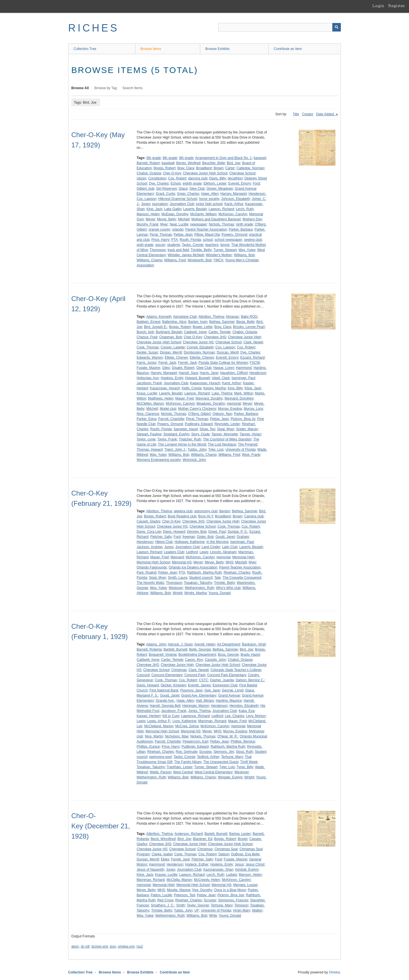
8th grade (170, 158)
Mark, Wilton (244, 393)
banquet (260, 158)
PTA (174, 240)
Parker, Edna (146, 419)
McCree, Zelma (187, 726)
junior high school (209, 204)
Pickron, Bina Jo (243, 419)
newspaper (199, 224)
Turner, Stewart (225, 250)
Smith (180, 905)
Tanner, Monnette (225, 434)
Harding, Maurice (229, 701)
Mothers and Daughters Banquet (216, 219)
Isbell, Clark (221, 378)
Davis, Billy (218, 178)
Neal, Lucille (179, 224)
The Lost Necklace (222, 444)
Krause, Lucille (166, 875)
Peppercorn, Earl (195, 741)
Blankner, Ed (203, 839)
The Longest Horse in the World (182, 444)
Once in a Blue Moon (230, 890)
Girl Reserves (167, 189)
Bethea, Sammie (222, 322)
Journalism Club (182, 204)
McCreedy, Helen (207, 880)
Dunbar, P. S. (238, 532)
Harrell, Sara (188, 373)
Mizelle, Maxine (179, 890)
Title (296, 114)
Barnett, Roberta (149, 649)
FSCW (255, 363)
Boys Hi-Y (206, 516)
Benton (225, 511)
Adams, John (156, 644)
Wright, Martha (195, 593)
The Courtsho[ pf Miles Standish (227, 439)
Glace (183, 189)
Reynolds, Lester (227, 424)
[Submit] (337, 27)
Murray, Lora (253, 409)
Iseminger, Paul (243, 378)
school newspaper (229, 240)
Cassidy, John (215, 660)
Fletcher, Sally (161, 537)
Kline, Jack (253, 388)
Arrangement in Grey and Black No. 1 (223, 158)
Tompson (241, 905)
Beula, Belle (245, 322)
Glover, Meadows (220, 189)
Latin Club (230, 547)
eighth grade (192, 183)
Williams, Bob (244, 255)
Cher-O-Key (172, 173)
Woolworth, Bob (200, 260)
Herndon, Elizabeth (244, 706)
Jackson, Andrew (150, 547)
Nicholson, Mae (177, 736)
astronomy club (206, 511)
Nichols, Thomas (221, 224)
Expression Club (225, 685)
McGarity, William (203, 214)
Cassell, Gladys (148, 521)
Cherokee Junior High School (205, 173)
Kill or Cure (171, 716)
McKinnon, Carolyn (233, 214)
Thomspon (174, 583)
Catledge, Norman (250, 168)
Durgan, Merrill (148, 859)
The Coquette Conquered (242, 578)
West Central (183, 772)
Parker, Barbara (241, 229)
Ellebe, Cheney (176, 358)
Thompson (158, 250)
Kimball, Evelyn (247, 870)
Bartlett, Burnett (175, 649)
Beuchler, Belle (214, 163)
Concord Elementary (167, 675)
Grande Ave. (165, 701)
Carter (230, 168)
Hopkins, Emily (172, 378)
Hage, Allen (210, 194)
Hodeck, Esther (197, 864)
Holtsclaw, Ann (148, 378)
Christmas (179, 670)
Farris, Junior (147, 363)
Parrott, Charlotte (171, 419)
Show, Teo (207, 429)
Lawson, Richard (221, 209)
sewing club (253, 240)
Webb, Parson (160, 772)
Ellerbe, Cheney (202, 358)
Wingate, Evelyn (230, 777)
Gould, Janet (225, 537)
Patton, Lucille (161, 895)
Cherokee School (242, 173)
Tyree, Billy (245, 767)
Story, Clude (200, 434)
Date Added (325, 114)
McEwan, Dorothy (175, 214)
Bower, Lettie (202, 327)
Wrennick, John (194, 460)
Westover (176, 588)
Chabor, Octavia (245, 332)
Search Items (132, 88)
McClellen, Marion (150, 404)
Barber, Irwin (198, 322)
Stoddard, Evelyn (176, 434)
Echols (176, 183)
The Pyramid (248, 444)
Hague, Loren (224, 368)
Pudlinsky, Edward (199, 424)
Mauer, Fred (184, 398)
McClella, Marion (179, 880)
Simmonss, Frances (233, 900)
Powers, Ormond (234, 235)
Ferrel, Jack (167, 363)
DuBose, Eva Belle (245, 854)
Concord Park (195, 675)
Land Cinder (211, 547)
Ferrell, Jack (187, 363)
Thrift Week (249, 762)
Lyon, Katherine (185, 721)
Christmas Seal (226, 849)
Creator (308, 114)
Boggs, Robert (165, 168)
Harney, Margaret (233, 194)
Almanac (232, 317)
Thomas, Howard (150, 450)
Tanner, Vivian (250, 434)
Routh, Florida (190, 240)
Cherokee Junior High (245, 337)
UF (197, 910)
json (113, 946)
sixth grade (145, 245)
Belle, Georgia (200, 649)
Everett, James (199, 685)
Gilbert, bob (145, 189)
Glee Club (197, 189)
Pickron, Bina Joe (230, 895)
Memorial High (243, 557)
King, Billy (235, 388)
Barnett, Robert (148, 163)
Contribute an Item (288, 49)
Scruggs (205, 752)
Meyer (150, 219)
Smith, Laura (178, 578)
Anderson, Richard (188, 834)
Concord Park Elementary (227, 675)
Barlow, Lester (240, 834)
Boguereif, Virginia (163, 655)
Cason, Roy (194, 660)
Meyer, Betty (167, 219)
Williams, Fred (175, 260)
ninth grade (245, 224)
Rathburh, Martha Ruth (204, 572)
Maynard (177, 557)
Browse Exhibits (217, 49)
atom (75, 946)
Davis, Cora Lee (149, 532)
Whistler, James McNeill (186, 255)
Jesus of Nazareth (150, 870)
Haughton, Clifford (234, 373)
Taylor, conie (146, 439)
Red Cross (165, 900)
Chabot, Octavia (149, 173)
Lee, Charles (235, 716)
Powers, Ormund (170, 424)
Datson (224, 854)
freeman (189, 537)
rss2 (140, 946)
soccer (160, 245)
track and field (178, 250)
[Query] (279, 27)
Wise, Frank (251, 455)
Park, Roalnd (146, 572)
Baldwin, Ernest (148, 322)
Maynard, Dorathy (209, 398)
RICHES (94, 28)
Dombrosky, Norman (199, 352)
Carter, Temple (220, 332)
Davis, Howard (174, 532)
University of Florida (241, 450)
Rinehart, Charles (237, 572)
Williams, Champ (149, 260)
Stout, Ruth (245, 752)
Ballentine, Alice (174, 322)
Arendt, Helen (205, 644)
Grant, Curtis (165, 194)
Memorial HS (182, 562)
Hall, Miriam (205, 701)
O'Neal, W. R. (228, 736)
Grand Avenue (229, 695)
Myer (164, 224)
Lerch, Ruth (245, 209)
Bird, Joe (234, 163)
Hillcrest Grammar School (178, 199)
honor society (209, 199)
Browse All (80, 88)
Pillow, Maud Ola (207, 235)
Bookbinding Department (197, 655)
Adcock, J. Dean (180, 644)
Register (397, 6)
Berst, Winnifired (163, 839)
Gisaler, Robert (183, 368)
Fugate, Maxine (148, 368)
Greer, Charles (188, 194)
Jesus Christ (255, 864)
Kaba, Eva (246, 711)
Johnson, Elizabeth (235, 199)
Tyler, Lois (216, 450)
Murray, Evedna (230, 409)
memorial (234, 404)
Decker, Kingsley (173, 685)
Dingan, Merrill (171, 352)
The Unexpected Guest (221, 762)
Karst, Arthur (234, 204)
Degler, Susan (147, 352)
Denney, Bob (197, 532)
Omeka (334, 972)
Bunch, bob (145, 332)
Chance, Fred (147, 337)
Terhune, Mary (232, 757)
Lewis (204, 552)
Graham (243, 537)
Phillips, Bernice (243, 741)
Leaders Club (174, 552)
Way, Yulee (247, 250)
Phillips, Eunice (148, 747)
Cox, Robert (177, 178)
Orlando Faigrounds (152, 567)
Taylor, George (198, 905)
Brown (218, 168)
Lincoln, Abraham (223, 552)
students (173, 245)
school (208, 240)
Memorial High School (153, 562)
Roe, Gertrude (186, 752)
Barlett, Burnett (216, 834)
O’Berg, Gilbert (199, 414)
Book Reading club (182, 516)
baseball (168, 163)
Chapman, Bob (170, 337)
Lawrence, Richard (195, 716)
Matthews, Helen (161, 398)
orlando (178, 229)
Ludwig (231, 875)
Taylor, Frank (167, 439)
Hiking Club (164, 542)
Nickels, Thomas (203, 736)
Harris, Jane (209, 373)
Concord (143, 675)
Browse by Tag (106, 88)
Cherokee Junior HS (198, 342)
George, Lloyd (232, 690)
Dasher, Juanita (222, 680)
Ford (256, 183)
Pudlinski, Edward (195, 747)
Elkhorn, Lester (215, 183)
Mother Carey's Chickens (197, 409)
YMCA (218, 260)
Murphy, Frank (147, 224)
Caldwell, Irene (195, 332)
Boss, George (228, 655)
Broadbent (204, 168)
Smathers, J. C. (163, 905)
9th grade (186, 158)
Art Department (229, 644)
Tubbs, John (197, 450)
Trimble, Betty (201, 250)
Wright (178, 593)
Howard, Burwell (198, 378)
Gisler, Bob (205, 537)
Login (378, 6)
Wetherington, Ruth (200, 588)
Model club (168, 409)
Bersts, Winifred (188, 163)
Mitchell (184, 219)
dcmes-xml (100, 946)
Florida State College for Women (223, 363)
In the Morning (217, 542)
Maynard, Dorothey (239, 398)
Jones (146, 204)
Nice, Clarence (148, 414)
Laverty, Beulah (195, 209)
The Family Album (188, 762)
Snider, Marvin (247, 429)
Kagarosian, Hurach (205, 383)
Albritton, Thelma (211, 317)
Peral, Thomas (161, 235)
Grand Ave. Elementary (199, 695)
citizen (141, 178)
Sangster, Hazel (186, 429)
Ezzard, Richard (252, 358)
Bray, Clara (186, 168)
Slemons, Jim (224, 752)
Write (213, 916)
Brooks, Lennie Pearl (249, 327)
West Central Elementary (213, 772)
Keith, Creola (192, 388)
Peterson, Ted (184, 895)
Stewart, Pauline (149, 434)
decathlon (235, 178)
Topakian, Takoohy (198, 583)
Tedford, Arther (208, 757)
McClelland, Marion (159, 726)
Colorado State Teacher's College (236, 670)
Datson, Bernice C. (250, 680)
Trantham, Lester (180, 767)
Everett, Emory (240, 183)
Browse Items (151, 49)
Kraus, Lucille (147, 393)
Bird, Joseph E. (156, 327)
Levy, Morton (256, 716)
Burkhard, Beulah (169, 332)
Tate (217, 578)
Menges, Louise (245, 885)
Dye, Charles (159, 183)
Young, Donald (220, 593)
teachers (212, 245)
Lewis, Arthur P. (159, 721)
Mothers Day (252, 219)
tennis (225, 245)
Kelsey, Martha (215, 388)
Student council (201, 578)
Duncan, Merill (228, 352)
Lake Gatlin (173, 209)
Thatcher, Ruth (190, 439)
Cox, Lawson (225, 347)
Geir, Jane (212, 690)
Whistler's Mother (219, 255)
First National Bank (164, 690)
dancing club (198, 178)
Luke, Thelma (222, 393)
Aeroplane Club (185, 317)
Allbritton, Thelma (159, 834)
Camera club (254, 516)
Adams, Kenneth (159, 317)
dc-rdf (85, 946)
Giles (166, 368)
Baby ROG (249, 317)
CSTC (204, 680)
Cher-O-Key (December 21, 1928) (101, 826)
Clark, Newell (199, 670)
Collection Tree (85, 49)
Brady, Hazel (250, 655)
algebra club (183, 511)
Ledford (192, 552)
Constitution (157, 178)
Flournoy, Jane (191, 690)
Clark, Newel (253, 342)
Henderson (258, 373)
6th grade (154, 158)
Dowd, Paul (217, 532)
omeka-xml (126, 946)
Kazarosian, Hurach (165, 388)
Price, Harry (160, 240)
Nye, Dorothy (202, 890)
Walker (257, 910)
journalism (160, 204)
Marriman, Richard (212, 721)
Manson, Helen (148, 214)
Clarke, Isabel (162, 854)
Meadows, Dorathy (211, 404)
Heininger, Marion (196, 706)
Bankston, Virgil (254, 644)
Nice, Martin (154, 736)
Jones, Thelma (199, 711)
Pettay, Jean (183, 235)
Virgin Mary (241, 910)
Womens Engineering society (159, 460)
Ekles (165, 859)
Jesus (239, 864)
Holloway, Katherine (189, 542)
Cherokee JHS (215, 337)
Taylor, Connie (193, 245)
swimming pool (160, 757)
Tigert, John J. (175, 450)
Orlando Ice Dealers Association (193, 567)
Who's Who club (228, 588)
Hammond (244, 368)
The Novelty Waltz (150, 583)
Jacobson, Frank (149, 383)
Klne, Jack (154, 209)
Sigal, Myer (226, 429)
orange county (159, 229)
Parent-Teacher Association (206, 229)
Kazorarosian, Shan (218, 870)
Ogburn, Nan (222, 414)
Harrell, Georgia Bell (165, 706)
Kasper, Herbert (149, 716)
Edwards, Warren (150, 358)
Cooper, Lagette (173, 347)
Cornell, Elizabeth (200, 347)
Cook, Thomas (148, 347)
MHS (229, 562)
